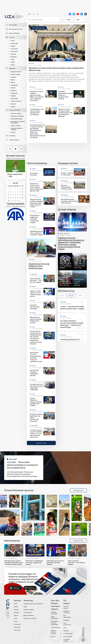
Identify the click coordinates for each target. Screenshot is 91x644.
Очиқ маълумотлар (67, 624)
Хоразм (13, 107)
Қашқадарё (14, 85)
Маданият (14, 57)
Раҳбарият (66, 620)
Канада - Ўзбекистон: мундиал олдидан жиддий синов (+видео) (36, 402)
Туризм (13, 62)
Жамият (13, 46)
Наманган (14, 90)
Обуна (25, 607)
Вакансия (66, 631)
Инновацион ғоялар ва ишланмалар (18, 122)
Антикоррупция (68, 633)
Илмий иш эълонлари (17, 116)
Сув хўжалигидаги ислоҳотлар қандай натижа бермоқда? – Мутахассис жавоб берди (72, 324)
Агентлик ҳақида (66, 607)
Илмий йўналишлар (17, 119)
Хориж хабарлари (65, 233)
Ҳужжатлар (14, 43)
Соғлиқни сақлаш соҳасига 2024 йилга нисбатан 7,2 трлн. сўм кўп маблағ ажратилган (36, 434)
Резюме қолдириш (29, 610)
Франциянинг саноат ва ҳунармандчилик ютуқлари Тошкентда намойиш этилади (36, 357)
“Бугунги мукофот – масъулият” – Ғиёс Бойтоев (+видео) (36, 280)
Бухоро (13, 80)
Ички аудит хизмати (67, 640)
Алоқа (65, 628)
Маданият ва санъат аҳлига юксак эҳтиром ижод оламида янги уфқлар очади (56, 69)
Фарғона (13, 104)
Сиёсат (13, 41)
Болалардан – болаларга (34, 174)
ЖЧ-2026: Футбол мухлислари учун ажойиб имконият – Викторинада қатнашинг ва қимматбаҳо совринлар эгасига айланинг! (36, 338)
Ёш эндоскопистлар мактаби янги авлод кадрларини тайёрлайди (37, 387)
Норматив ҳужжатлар (67, 612)
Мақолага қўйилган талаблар (17, 129)
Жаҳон (13, 65)
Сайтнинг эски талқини (30, 618)
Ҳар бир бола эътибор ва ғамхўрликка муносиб (34, 373)
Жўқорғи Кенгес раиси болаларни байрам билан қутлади (36, 320)
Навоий (13, 88)
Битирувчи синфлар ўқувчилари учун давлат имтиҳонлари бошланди (36, 418)
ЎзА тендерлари (67, 616)
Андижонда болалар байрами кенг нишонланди (39, 266)
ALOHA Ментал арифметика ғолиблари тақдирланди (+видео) (35, 219)
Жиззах (13, 82)
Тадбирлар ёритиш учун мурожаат (33, 604)
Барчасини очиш (41, 443)
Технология (14, 51)
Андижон (13, 77)
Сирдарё (13, 96)
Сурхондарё (14, 98)
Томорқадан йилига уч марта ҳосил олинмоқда (70, 341)
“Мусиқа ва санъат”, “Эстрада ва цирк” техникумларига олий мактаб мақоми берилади (65, 113)
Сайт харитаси (28, 612)
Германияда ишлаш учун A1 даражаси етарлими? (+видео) (36, 233)
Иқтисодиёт (14, 49)
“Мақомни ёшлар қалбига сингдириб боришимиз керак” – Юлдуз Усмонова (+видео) (37, 203)
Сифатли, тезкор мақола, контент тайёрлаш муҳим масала (35, 294)
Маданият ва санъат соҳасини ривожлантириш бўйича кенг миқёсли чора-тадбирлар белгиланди (37, 96)
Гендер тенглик (68, 636)
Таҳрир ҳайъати (16, 125)
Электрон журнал (16, 113)
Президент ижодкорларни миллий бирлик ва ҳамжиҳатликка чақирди (66, 95)
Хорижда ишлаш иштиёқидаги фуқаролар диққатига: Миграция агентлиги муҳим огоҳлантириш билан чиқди (71, 244)
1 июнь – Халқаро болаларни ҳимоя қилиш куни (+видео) (72, 308)
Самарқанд (14, 93)
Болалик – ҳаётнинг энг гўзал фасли (67, 174)
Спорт (13, 59)
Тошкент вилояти (16, 101)
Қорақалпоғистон (16, 72)
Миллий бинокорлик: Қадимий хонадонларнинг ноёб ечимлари (69, 201)
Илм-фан (13, 54)
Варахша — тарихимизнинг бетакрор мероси (66, 187)
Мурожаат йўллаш (29, 615)
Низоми (13, 132)
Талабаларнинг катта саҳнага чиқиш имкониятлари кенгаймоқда (37, 112)
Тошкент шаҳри (15, 74)
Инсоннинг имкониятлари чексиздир (35, 307)
